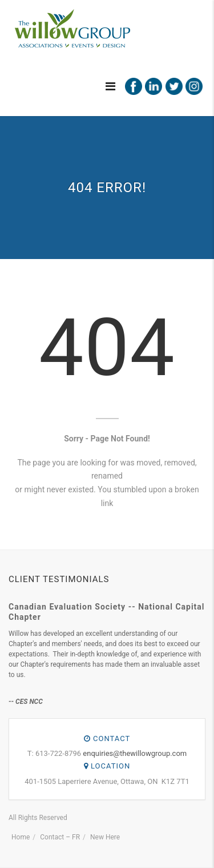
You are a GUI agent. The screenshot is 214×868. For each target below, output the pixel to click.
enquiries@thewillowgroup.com (135, 753)
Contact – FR (60, 837)
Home (21, 837)
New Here (105, 837)
